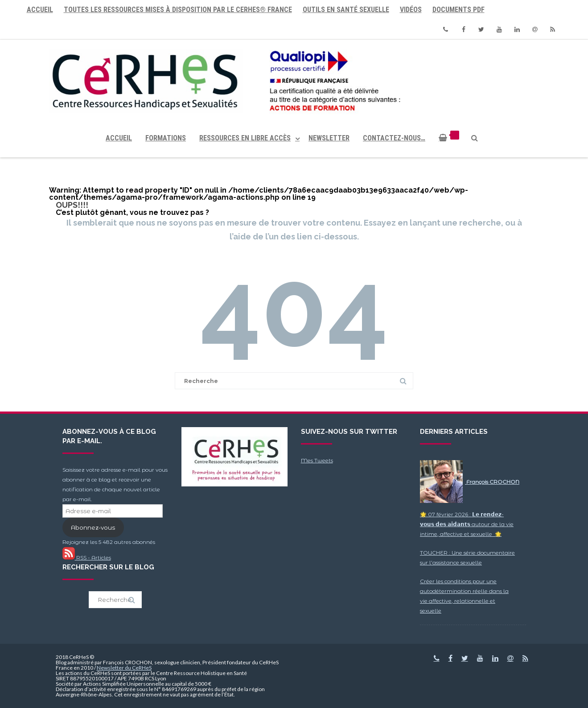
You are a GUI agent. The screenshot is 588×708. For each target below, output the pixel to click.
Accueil (40, 10)
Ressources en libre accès (245, 138)
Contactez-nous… (394, 138)
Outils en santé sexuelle (346, 10)
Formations (166, 138)
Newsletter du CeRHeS (124, 668)
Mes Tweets (317, 460)
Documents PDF (458, 10)
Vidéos (411, 10)
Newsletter (329, 138)
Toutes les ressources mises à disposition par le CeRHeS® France (178, 10)
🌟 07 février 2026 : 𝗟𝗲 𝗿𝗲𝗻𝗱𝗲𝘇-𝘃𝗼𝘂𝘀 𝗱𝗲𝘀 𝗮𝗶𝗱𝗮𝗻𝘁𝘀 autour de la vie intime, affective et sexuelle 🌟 (467, 524)
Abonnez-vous (93, 527)
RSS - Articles (87, 558)
